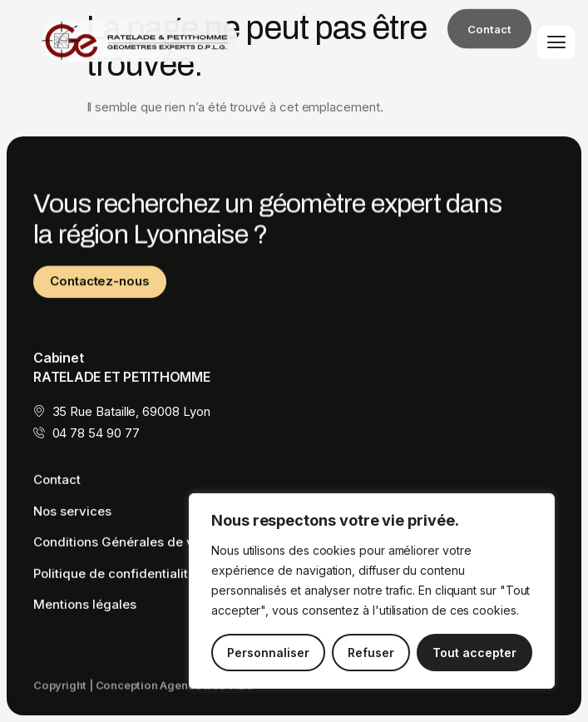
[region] (372, 591)
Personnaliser (268, 653)
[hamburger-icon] (556, 42)
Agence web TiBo (206, 690)
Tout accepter (474, 653)
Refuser (371, 653)
